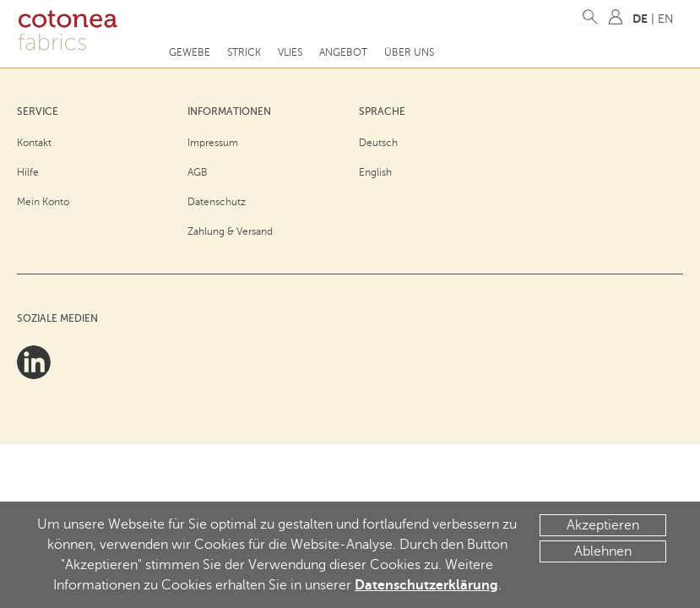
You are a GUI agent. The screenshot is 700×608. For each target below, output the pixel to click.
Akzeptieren (603, 525)
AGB (198, 172)
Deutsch (378, 143)
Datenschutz (217, 202)
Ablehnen (603, 551)
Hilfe (28, 172)
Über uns (409, 52)
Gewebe (190, 52)
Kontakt (34, 143)
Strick (244, 52)
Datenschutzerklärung (426, 585)
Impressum (213, 143)
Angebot (343, 52)
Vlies (290, 52)
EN (666, 19)
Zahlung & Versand (230, 231)
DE (640, 19)
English (375, 172)
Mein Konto (43, 202)
